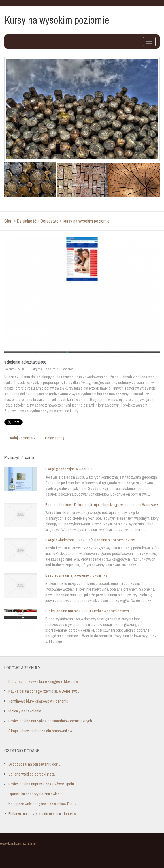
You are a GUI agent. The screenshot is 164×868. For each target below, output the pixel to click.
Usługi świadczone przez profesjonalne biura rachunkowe (90, 540)
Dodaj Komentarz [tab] (22, 438)
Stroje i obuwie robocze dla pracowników (40, 731)
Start (8, 221)
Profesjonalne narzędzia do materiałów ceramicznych (87, 611)
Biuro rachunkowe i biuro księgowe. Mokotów (43, 681)
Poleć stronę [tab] (55, 438)
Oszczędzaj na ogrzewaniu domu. (35, 764)
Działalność (27, 221)
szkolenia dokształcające (25, 362)
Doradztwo (50, 221)
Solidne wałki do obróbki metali (32, 774)
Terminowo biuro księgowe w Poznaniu (38, 701)
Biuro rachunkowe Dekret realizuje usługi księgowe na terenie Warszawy (102, 505)
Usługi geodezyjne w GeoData (69, 469)
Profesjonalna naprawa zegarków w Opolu (41, 784)
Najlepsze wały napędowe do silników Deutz (42, 804)
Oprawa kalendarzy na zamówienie (36, 794)
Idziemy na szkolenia (25, 711)
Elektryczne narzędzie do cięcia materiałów (42, 814)
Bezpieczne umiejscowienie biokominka (76, 575)
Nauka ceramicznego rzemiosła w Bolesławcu (44, 691)
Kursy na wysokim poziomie (86, 221)
